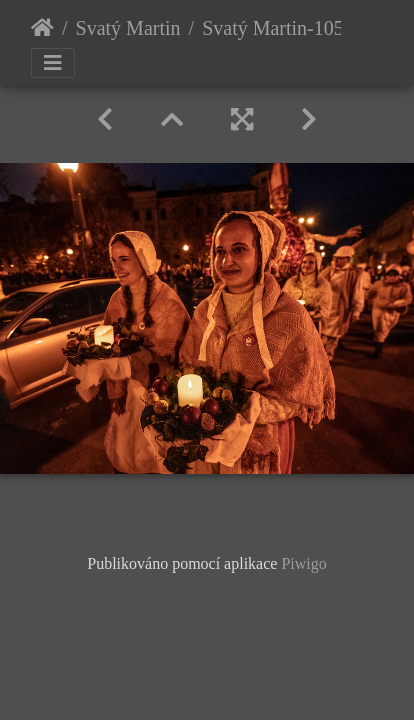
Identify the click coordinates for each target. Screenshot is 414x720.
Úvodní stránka (42, 28)
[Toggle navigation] (53, 63)
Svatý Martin (128, 28)
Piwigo (303, 563)
